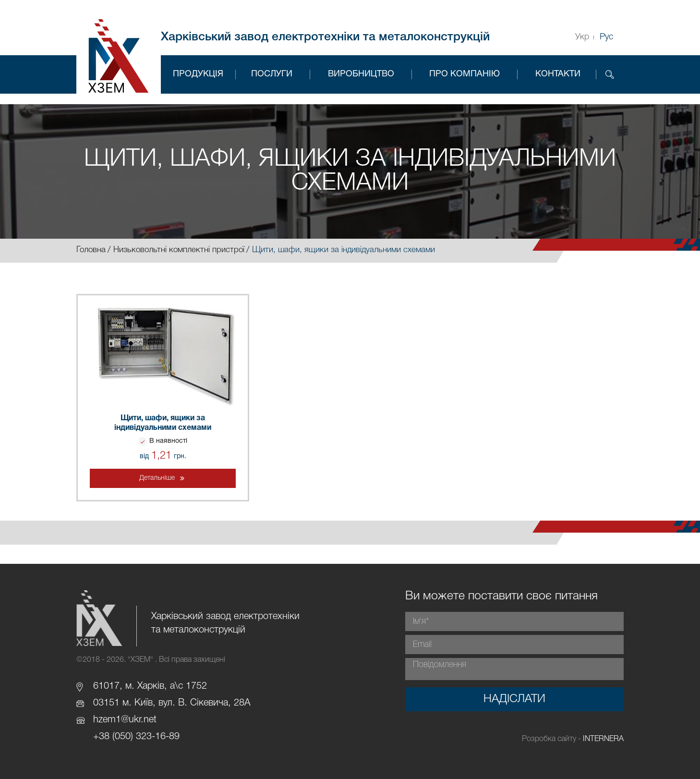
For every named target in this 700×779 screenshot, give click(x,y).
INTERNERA (603, 739)
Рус (606, 37)
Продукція (198, 74)
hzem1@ (111, 720)
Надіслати (514, 699)
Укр (582, 37)
